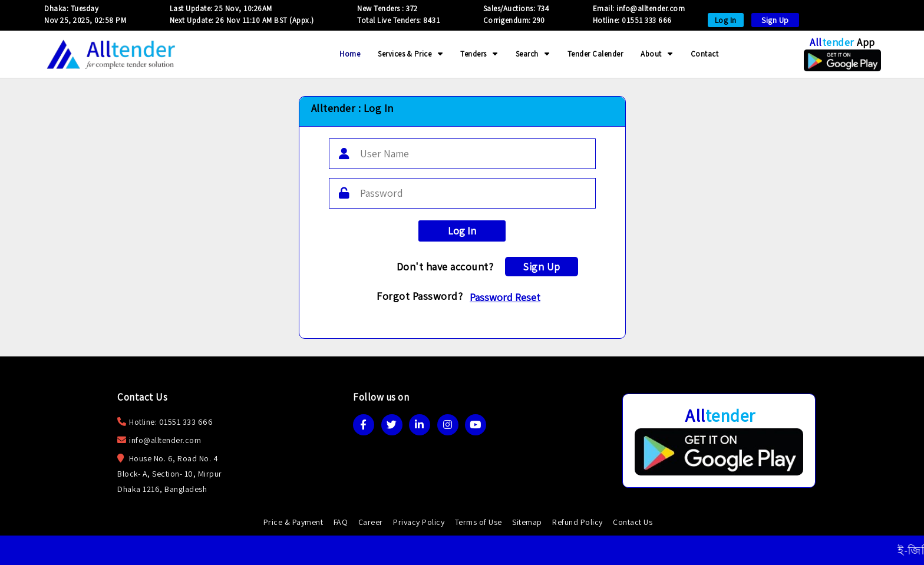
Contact (705, 54)
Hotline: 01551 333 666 (632, 20)
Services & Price (410, 54)
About (657, 54)
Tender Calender (595, 54)
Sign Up (775, 20)
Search (533, 54)
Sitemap (527, 522)
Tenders (479, 54)
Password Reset (505, 297)
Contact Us (633, 522)
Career (371, 522)
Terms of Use (478, 522)
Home (350, 54)
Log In (726, 20)
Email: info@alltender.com (639, 9)
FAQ (341, 522)
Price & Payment (293, 522)
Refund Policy (577, 522)
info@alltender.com (165, 440)
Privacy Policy (419, 522)
